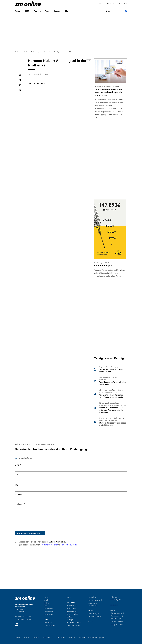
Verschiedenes (116, 622)
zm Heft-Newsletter (70, 545)
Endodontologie (72, 612)
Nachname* (20, 505)
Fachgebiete (71, 603)
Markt (71, 11)
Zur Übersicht (39, 84)
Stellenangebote (116, 613)
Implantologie (71, 609)
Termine (39, 11)
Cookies (36, 638)
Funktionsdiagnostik (95, 600)
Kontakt (101, 4)
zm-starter (114, 605)
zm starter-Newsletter (49, 545)
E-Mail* (18, 465)
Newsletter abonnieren (28, 534)
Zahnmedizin (49, 612)
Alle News (48, 600)
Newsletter (123, 4)
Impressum (61, 638)
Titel (17, 485)
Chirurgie (70, 620)
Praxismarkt (114, 619)
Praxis (46, 606)
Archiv (50, 11)
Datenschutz (47, 638)
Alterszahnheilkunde (73, 626)
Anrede (18, 475)
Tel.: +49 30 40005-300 (23, 617)
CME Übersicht (50, 626)
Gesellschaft (49, 609)
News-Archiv (49, 615)
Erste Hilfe (48, 623)
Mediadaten (111, 4)
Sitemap (72, 638)
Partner (18, 638)
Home (18, 52)
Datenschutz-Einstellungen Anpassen (91, 638)
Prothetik (70, 617)
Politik (47, 603)
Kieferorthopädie (72, 614)
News (18, 11)
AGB (26, 638)
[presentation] (32, 520)
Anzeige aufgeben (117, 625)
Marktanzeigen (94, 614)
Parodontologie (72, 606)
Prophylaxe (92, 598)
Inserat (60, 11)
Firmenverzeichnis (95, 617)
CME (28, 11)
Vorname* (19, 495)
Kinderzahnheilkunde (74, 623)
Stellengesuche (116, 616)
